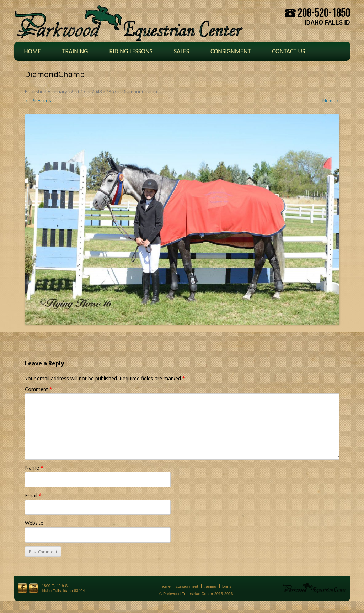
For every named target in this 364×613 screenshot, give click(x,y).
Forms (226, 586)
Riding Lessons (131, 51)
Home (33, 51)
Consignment (231, 51)
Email (33, 495)
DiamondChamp (140, 91)
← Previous (38, 101)
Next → (331, 101)
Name (34, 468)
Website (34, 523)
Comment (39, 389)
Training (75, 51)
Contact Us (288, 51)
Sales (181, 51)
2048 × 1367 (104, 91)
